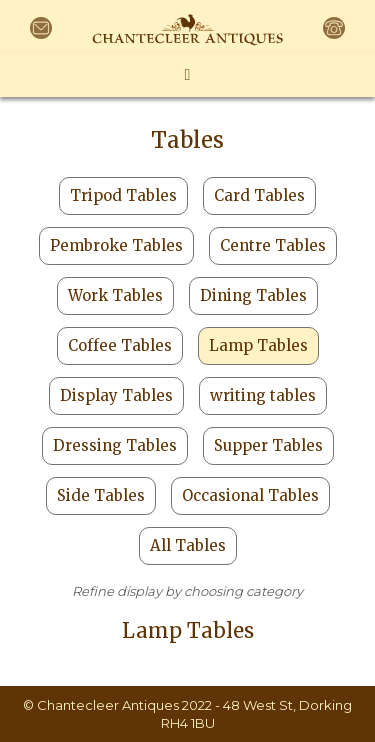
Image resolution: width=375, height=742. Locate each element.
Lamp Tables (258, 345)
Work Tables (115, 295)
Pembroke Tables (116, 245)
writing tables (263, 395)
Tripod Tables (123, 195)
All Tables (188, 545)
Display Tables (116, 395)
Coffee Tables (120, 345)
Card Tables (259, 195)
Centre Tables (273, 245)
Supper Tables (268, 445)
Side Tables (101, 495)
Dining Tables (253, 295)
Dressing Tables (115, 445)
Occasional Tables (250, 495)
